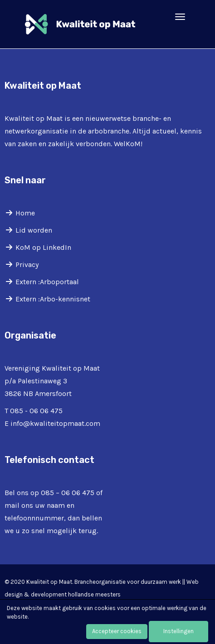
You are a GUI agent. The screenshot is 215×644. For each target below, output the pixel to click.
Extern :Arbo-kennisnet (53, 299)
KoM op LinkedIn (43, 247)
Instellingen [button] (178, 631)
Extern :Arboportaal (47, 282)
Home (25, 213)
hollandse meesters (94, 594)
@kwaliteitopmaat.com (55, 423)
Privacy (27, 265)
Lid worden (34, 230)
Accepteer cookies (117, 631)
